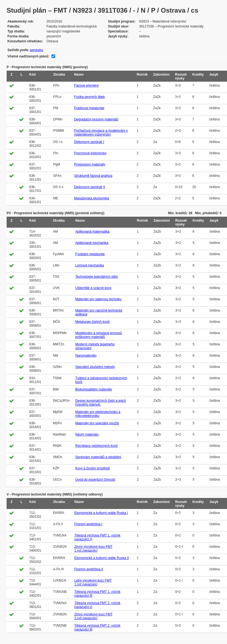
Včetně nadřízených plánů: (28, 56)
